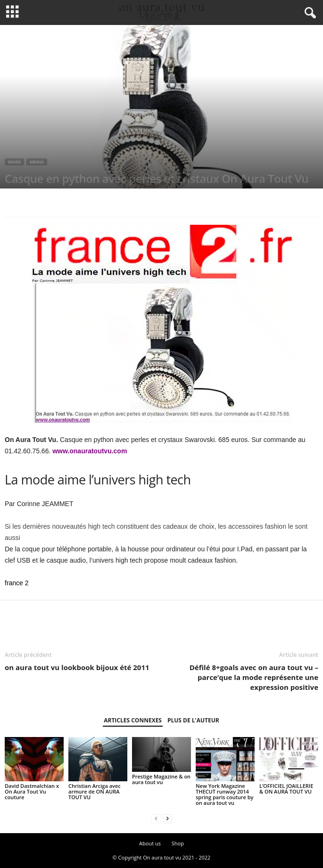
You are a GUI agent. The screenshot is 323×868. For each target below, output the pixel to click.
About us (150, 843)
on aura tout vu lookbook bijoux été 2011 (77, 667)
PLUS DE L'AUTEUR (193, 720)
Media (37, 162)
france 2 (17, 583)
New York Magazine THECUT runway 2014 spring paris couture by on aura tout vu (224, 794)
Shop (178, 843)
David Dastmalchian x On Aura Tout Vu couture (32, 791)
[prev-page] (156, 819)
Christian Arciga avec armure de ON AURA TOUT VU (95, 791)
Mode (14, 162)
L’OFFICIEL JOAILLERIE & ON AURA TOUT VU (286, 789)
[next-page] (167, 819)
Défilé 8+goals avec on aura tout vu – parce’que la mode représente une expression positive (254, 677)
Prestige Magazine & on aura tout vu (161, 779)
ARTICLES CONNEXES (133, 720)
